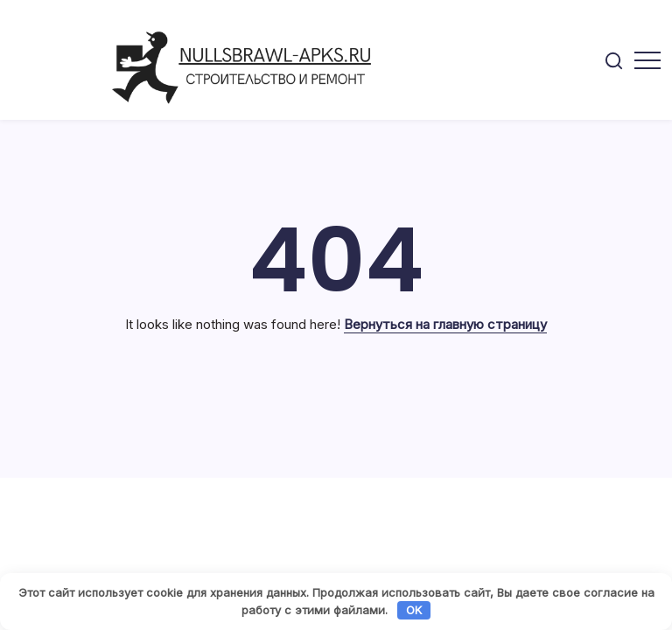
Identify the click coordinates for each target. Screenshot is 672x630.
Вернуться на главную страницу (445, 324)
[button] (614, 60)
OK (414, 610)
